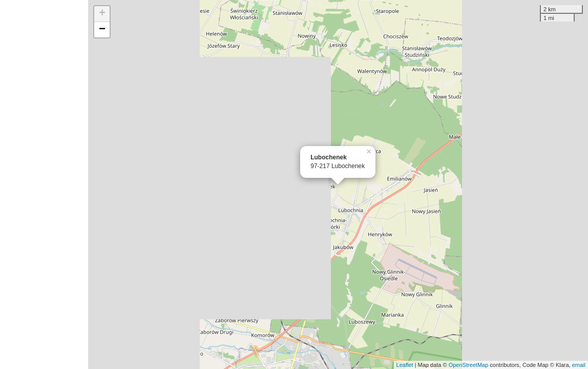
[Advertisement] (44, 184)
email (579, 365)
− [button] (102, 30)
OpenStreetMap (469, 365)
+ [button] (102, 14)
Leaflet (405, 365)
